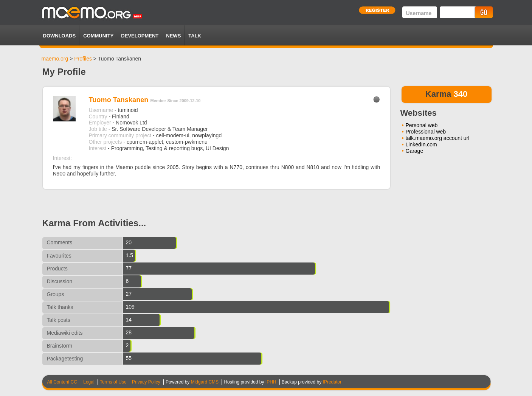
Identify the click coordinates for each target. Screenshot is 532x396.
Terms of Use (113, 382)
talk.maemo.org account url (438, 138)
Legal (89, 382)
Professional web (426, 132)
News (173, 36)
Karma (438, 94)
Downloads (60, 36)
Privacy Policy (146, 382)
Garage (415, 151)
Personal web (422, 125)
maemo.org (55, 59)
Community (98, 36)
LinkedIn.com (421, 144)
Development (140, 36)
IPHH (271, 382)
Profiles (83, 59)
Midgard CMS (205, 382)
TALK (195, 36)
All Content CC (62, 382)
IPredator (332, 382)
